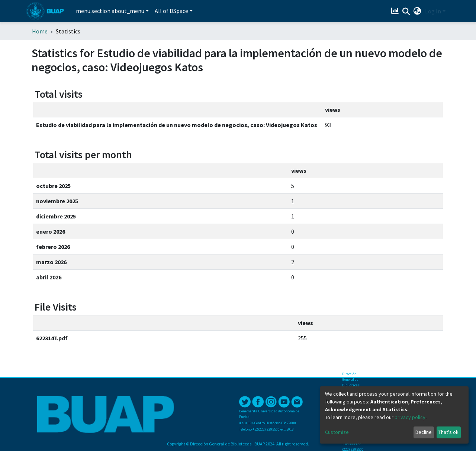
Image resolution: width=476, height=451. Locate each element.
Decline (424, 432)
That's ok (448, 432)
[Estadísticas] (396, 11)
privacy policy (410, 417)
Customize (337, 432)
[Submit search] (406, 12)
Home (40, 31)
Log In (433, 11)
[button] (417, 11)
